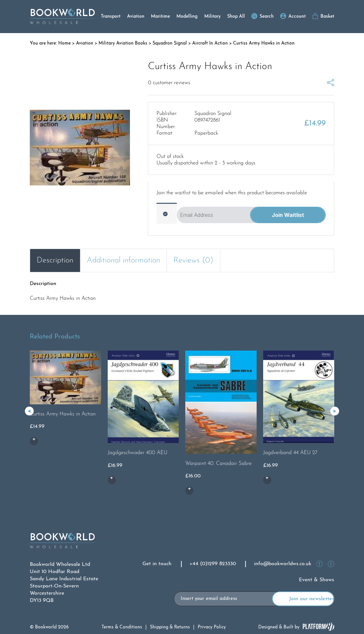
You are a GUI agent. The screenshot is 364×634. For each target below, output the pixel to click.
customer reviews (169, 83)
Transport (111, 17)
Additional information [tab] (123, 260)
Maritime (160, 17)
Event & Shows (317, 580)
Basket (327, 17)
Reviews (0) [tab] (193, 260)
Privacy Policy (212, 627)
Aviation (136, 17)
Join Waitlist (288, 215)
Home (64, 43)
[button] (335, 411)
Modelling (187, 17)
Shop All (236, 17)
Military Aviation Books (123, 43)
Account (297, 17)
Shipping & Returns (170, 627)
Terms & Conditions (122, 627)
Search (267, 17)
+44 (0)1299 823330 (213, 564)
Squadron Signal (170, 43)
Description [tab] (55, 260)
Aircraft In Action (210, 43)
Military (212, 17)
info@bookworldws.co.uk (283, 564)
